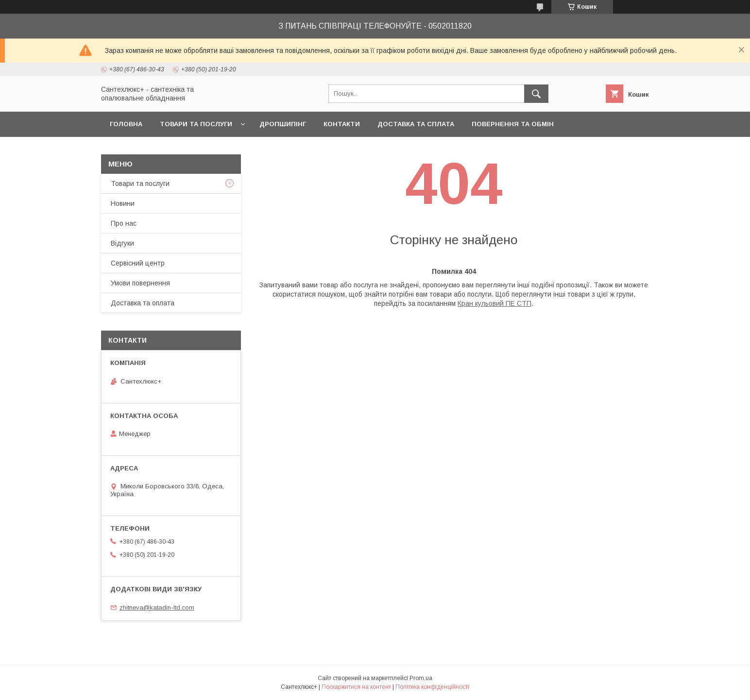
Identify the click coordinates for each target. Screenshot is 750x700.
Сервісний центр (138, 263)
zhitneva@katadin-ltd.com (157, 608)
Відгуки (122, 243)
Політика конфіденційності (432, 687)
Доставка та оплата (143, 303)
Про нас (124, 223)
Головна (126, 124)
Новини (123, 203)
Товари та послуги (196, 124)
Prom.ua (421, 678)
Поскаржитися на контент (356, 687)
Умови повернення (140, 283)
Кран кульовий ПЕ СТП (494, 303)
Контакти (342, 124)
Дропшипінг (283, 124)
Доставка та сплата (416, 124)
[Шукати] (536, 94)
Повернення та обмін (513, 124)
